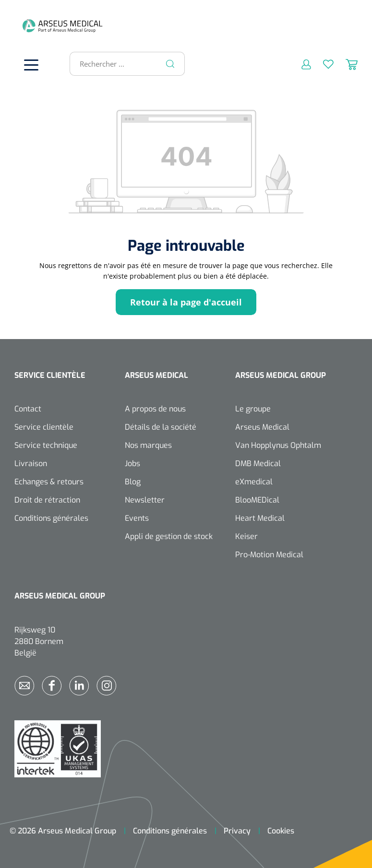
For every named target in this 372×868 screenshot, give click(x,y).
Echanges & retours (49, 482)
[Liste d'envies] (322, 64)
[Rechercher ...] (123, 64)
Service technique (46, 445)
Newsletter (145, 500)
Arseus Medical (262, 427)
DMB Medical (258, 463)
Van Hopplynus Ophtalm (278, 445)
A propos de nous (155, 409)
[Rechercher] (170, 64)
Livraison (31, 463)
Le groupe (253, 409)
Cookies (281, 831)
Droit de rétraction (47, 500)
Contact (28, 409)
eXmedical (254, 482)
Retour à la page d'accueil (186, 302)
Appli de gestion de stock (169, 536)
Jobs (132, 463)
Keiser (246, 536)
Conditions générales (51, 518)
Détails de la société (161, 427)
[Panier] (346, 64)
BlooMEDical (257, 500)
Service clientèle (44, 427)
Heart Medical (260, 518)
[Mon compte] (300, 64)
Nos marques (148, 445)
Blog (133, 482)
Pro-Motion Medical (269, 555)
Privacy (237, 831)
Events (137, 518)
